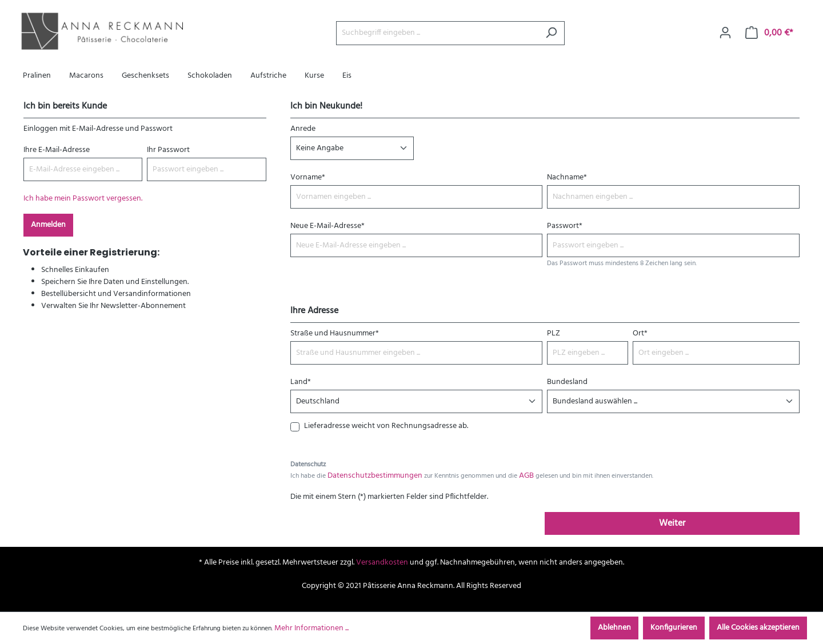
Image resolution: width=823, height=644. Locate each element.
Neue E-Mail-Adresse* (327, 226)
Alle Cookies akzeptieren (758, 628)
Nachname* (567, 177)
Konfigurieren (674, 628)
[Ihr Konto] (725, 33)
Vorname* (308, 177)
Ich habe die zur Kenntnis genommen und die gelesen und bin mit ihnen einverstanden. (472, 476)
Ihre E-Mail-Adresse (57, 150)
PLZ (554, 333)
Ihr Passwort (168, 150)
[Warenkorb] (769, 33)
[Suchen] (551, 33)
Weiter (672, 523)
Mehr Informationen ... (311, 628)
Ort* (640, 333)
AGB (526, 476)
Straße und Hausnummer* (335, 333)
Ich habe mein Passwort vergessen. (83, 199)
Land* (301, 382)
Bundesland (567, 382)
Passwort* (565, 226)
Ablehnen (614, 628)
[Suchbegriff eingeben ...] (437, 33)
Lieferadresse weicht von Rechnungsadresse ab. (386, 426)
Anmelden (48, 225)
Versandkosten (382, 563)
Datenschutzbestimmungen (375, 476)
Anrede (303, 129)
